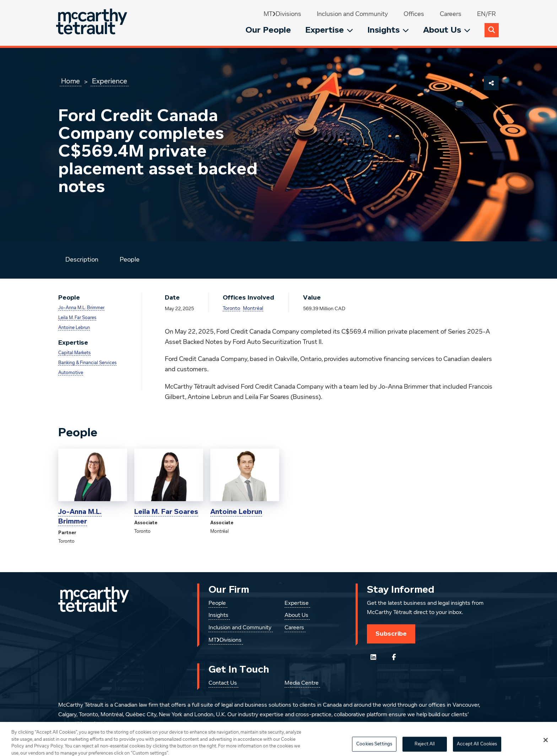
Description (82, 260)
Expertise (329, 30)
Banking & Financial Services (87, 363)
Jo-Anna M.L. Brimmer (81, 308)
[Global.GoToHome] (93, 23)
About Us (447, 30)
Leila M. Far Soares (77, 318)
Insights (388, 30)
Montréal (253, 308)
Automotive (71, 373)
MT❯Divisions (282, 14)
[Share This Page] (491, 83)
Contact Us (223, 683)
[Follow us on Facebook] (394, 657)
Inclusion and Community (352, 14)
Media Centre (302, 683)
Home (71, 81)
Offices (414, 14)
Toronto (231, 308)
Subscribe (391, 634)
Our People (268, 30)
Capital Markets (74, 353)
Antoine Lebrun (74, 328)
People (130, 260)
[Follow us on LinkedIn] (373, 657)
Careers (451, 14)
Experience (110, 81)
